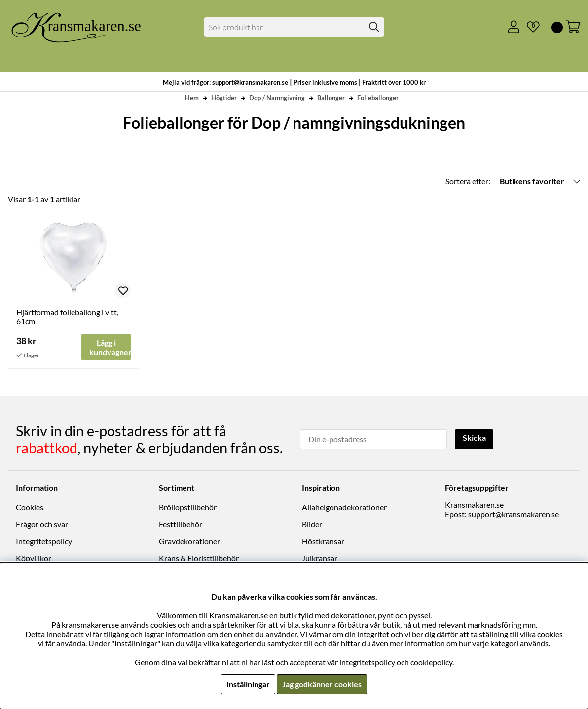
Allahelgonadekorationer (344, 507)
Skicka (474, 438)
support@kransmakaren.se (514, 514)
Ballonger (331, 98)
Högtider (224, 98)
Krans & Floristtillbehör (199, 558)
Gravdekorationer (189, 541)
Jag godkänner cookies (322, 684)
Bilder (312, 524)
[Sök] (294, 27)
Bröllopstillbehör (188, 507)
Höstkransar (323, 541)
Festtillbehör (181, 524)
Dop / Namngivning (277, 98)
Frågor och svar (42, 524)
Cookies (30, 507)
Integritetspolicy (44, 541)
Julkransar (320, 558)
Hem (192, 98)
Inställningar (248, 684)
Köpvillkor (34, 558)
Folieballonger (378, 98)
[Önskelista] (529, 27)
